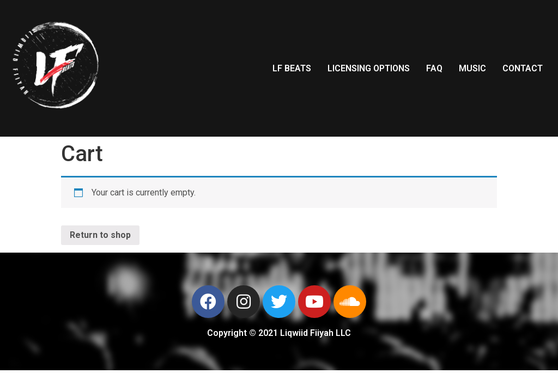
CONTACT (523, 68)
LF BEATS (292, 68)
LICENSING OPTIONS (369, 68)
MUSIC (472, 68)
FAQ (434, 68)
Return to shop (100, 235)
